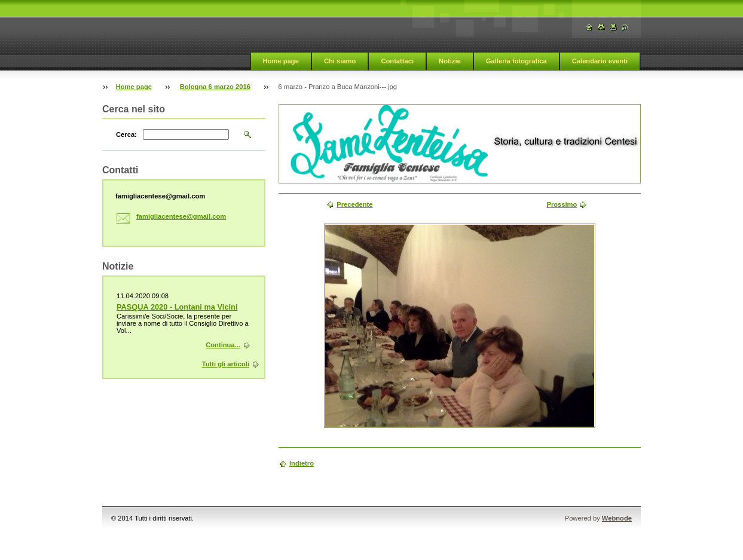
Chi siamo (340, 61)
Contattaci (397, 61)
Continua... (223, 345)
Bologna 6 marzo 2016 (215, 87)
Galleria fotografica (516, 61)
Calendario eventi (600, 61)
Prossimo (562, 204)
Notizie (450, 61)
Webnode (617, 518)
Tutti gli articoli (226, 364)
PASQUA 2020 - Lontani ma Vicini (177, 307)
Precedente (354, 204)
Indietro (302, 463)
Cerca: (126, 134)
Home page (281, 61)
